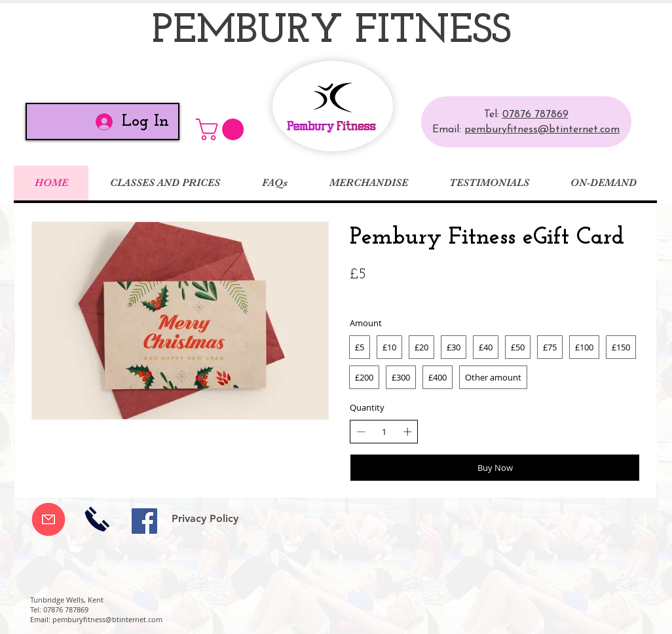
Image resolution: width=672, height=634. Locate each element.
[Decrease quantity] (361, 432)
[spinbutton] (384, 432)
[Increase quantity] (407, 432)
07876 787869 (535, 115)
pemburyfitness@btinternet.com (542, 130)
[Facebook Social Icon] (144, 521)
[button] (222, 129)
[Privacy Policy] (205, 519)
